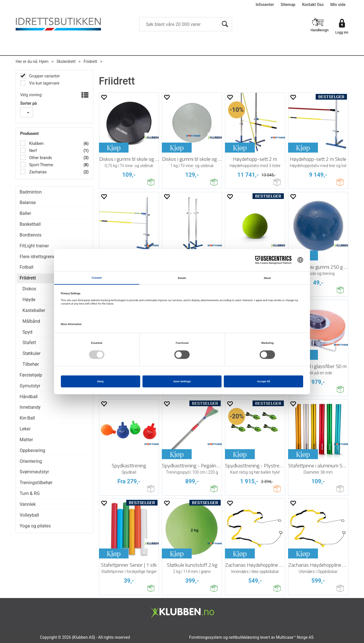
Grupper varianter (44, 76)
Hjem (44, 61)
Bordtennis (31, 235)
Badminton (31, 192)
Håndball (29, 397)
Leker (25, 429)
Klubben (36, 143)
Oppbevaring (32, 450)
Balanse (28, 203)
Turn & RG (30, 493)
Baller (25, 213)
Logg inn (342, 32)
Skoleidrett (66, 61)
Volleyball (29, 515)
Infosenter (265, 5)
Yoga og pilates (35, 526)
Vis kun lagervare (44, 83)
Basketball (30, 224)
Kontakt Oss (313, 5)
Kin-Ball (27, 418)
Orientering (31, 461)
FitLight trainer (34, 246)
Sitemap (288, 5)
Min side (338, 5)
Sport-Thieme (41, 165)
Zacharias (37, 172)
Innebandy (30, 407)
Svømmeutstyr (34, 472)
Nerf (33, 151)
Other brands (40, 158)
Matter (26, 440)
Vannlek (28, 504)
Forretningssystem (206, 637)
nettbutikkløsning (244, 637)
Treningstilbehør (36, 483)
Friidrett (90, 61)
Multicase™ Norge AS (295, 637)
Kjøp (114, 147)
